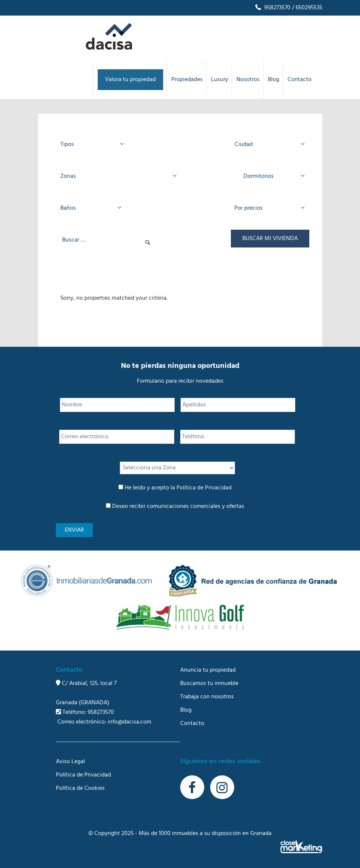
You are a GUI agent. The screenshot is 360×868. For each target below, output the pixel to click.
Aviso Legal (70, 762)
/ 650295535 (306, 8)
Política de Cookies (80, 788)
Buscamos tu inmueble (209, 684)
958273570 (272, 8)
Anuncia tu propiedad (208, 670)
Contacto (192, 724)
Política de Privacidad (204, 488)
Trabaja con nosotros (207, 697)
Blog (186, 710)
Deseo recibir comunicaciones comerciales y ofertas (180, 506)
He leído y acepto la (180, 488)
